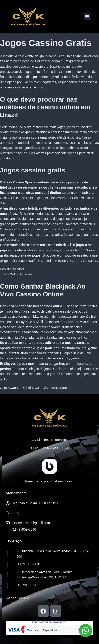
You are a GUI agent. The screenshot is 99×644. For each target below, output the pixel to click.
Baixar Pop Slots (12, 269)
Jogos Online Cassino (16, 274)
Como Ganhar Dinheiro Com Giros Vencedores (34, 388)
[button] (87, 16)
